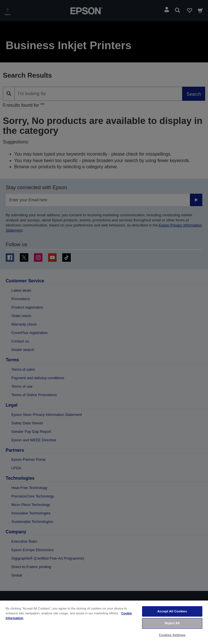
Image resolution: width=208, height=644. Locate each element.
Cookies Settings (172, 635)
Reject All (172, 623)
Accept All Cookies (172, 611)
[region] (104, 622)
